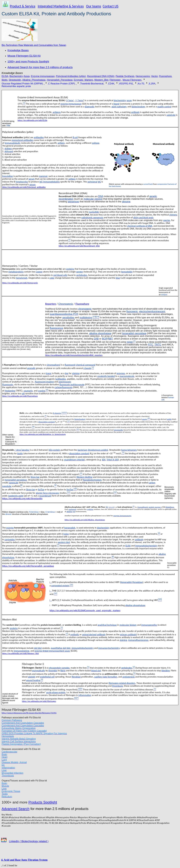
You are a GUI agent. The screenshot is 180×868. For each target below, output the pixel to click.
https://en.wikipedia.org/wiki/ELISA (32, 120)
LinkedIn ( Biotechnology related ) (29, 841)
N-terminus (34, 512)
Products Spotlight (43, 802)
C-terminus (50, 512)
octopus (164, 295)
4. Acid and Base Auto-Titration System (24, 860)
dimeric (9, 514)
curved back (148, 184)
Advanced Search (16, 809)
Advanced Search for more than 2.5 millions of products (40, 67)
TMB (8, 126)
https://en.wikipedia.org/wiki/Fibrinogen (39, 701)
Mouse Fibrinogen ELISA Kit (24, 56)
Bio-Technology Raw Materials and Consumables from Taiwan (34, 45)
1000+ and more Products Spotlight (28, 62)
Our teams (94, 6)
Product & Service (23, 6)
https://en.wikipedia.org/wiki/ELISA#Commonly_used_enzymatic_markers (85, 610)
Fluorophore (82, 304)
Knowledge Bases (18, 50)
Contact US (111, 6)
